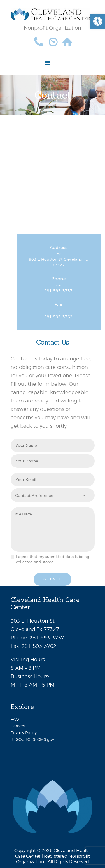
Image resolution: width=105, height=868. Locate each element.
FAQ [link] (15, 719)
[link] (98, 21)
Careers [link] (18, 726)
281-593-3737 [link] (47, 638)
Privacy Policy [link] (24, 733)
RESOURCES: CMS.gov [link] (32, 739)
